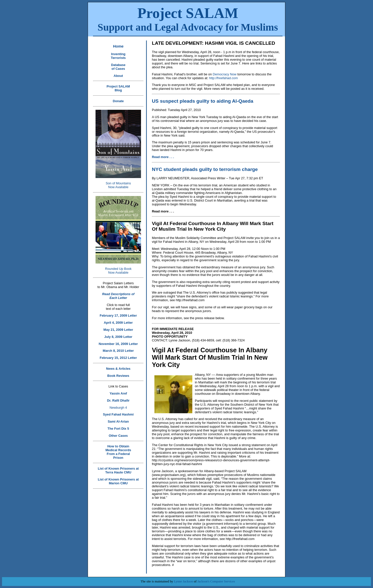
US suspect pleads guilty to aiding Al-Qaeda (203, 101)
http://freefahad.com (223, 78)
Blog (118, 90)
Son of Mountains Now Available (118, 185)
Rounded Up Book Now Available (118, 271)
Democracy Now (224, 74)
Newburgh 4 (118, 408)
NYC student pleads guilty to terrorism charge (205, 169)
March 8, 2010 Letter (118, 351)
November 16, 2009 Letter (118, 344)
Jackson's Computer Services (216, 581)
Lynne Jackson (183, 581)
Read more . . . (163, 157)
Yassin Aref (118, 393)
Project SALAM (188, 19)
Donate (118, 101)
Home (118, 46)
